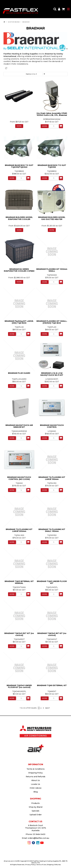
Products (35, 803)
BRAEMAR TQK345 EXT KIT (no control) (19, 634)
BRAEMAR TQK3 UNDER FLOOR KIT (52, 582)
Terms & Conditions (36, 769)
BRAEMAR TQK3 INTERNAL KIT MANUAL (19, 582)
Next (48, 708)
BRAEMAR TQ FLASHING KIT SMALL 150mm (52, 530)
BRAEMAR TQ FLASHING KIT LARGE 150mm (52, 478)
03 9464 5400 (39, 834)
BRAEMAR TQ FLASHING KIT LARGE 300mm (19, 530)
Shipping (50, 865)
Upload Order (36, 815)
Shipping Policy (35, 773)
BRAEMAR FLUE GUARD (19, 373)
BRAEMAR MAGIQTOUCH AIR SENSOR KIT (19, 426)
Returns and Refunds (36, 777)
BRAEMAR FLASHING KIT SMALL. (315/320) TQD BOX (52, 322)
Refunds (58, 865)
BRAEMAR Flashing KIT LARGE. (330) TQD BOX (19, 322)
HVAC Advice (36, 788)
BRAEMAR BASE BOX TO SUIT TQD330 (52, 166)
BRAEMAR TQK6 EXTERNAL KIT (52, 685)
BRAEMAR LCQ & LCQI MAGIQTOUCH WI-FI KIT (52, 374)
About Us (36, 780)
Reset (36, 68)
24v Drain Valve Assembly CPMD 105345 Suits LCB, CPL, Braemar (52, 114)
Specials (35, 811)
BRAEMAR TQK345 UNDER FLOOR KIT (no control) (19, 686)
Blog (36, 792)
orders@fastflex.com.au (38, 838)
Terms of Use (41, 865)
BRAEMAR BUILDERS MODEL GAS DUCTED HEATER (52, 218)
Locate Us (35, 784)
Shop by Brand (14, 22)
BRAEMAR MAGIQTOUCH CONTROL (52, 426)
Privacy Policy (30, 865)
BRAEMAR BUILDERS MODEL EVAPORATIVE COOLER (19, 218)
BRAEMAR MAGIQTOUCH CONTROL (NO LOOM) (19, 478)
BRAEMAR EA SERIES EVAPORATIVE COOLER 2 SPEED (19, 270)
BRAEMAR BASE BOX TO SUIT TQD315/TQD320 (19, 166)
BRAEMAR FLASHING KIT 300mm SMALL (52, 270)
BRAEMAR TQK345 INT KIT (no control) (52, 634)
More (19, 126)
